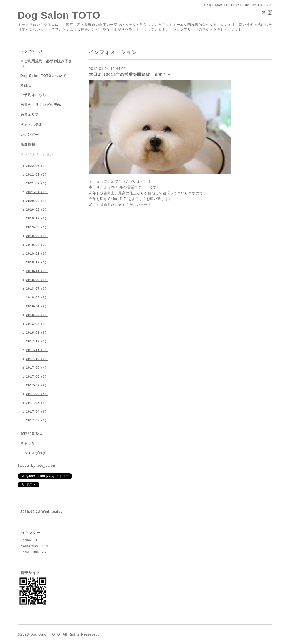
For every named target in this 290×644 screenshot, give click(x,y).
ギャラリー (30, 443)
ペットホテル (31, 125)
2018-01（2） (37, 332)
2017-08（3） (37, 376)
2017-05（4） (37, 403)
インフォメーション (37, 154)
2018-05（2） (37, 297)
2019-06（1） (37, 236)
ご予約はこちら (33, 95)
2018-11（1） (37, 271)
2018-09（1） (37, 280)
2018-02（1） (37, 324)
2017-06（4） (37, 394)
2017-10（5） (37, 359)
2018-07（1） (37, 289)
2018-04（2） (37, 306)
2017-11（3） (37, 350)
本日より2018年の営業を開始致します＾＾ (130, 74)
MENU (26, 86)
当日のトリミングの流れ (41, 105)
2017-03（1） (37, 420)
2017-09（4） (37, 368)
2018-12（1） (37, 262)
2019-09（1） (37, 227)
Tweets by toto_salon (36, 466)
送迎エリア (30, 115)
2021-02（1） (37, 183)
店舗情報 (28, 144)
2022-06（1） (37, 166)
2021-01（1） (37, 192)
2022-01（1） (37, 174)
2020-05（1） (37, 201)
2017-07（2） (37, 385)
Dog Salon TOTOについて (43, 76)
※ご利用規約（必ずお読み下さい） (46, 64)
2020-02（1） (37, 210)
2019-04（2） (37, 245)
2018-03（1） (37, 315)
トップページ (31, 51)
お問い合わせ (31, 433)
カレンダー (30, 135)
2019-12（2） (37, 218)
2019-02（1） (37, 253)
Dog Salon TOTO (59, 15)
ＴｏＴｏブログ (33, 453)
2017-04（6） (37, 411)
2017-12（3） (37, 341)
